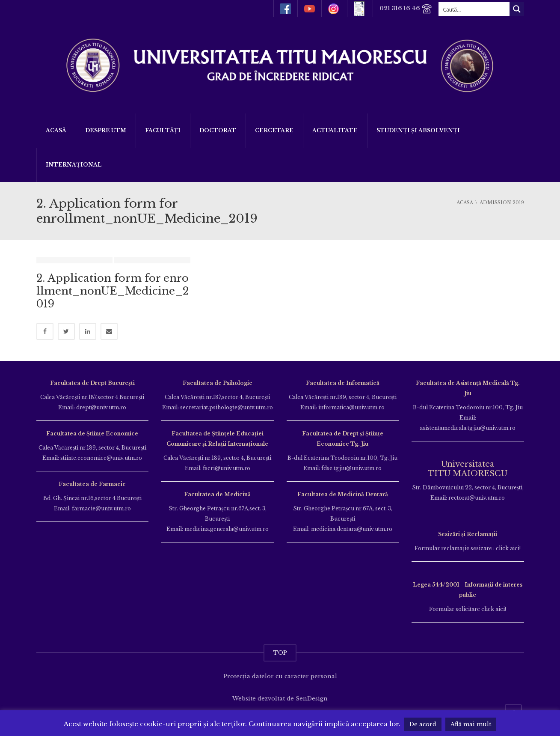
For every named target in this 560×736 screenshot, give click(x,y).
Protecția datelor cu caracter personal (280, 676)
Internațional (74, 165)
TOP (280, 653)
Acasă (56, 130)
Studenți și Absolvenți (418, 130)
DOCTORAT (218, 130)
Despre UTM (106, 130)
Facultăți (163, 130)
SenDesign (312, 699)
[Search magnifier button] (517, 9)
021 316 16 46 (406, 9)
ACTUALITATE (335, 130)
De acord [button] (423, 724)
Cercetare (274, 130)
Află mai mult (471, 724)
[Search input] (474, 9)
